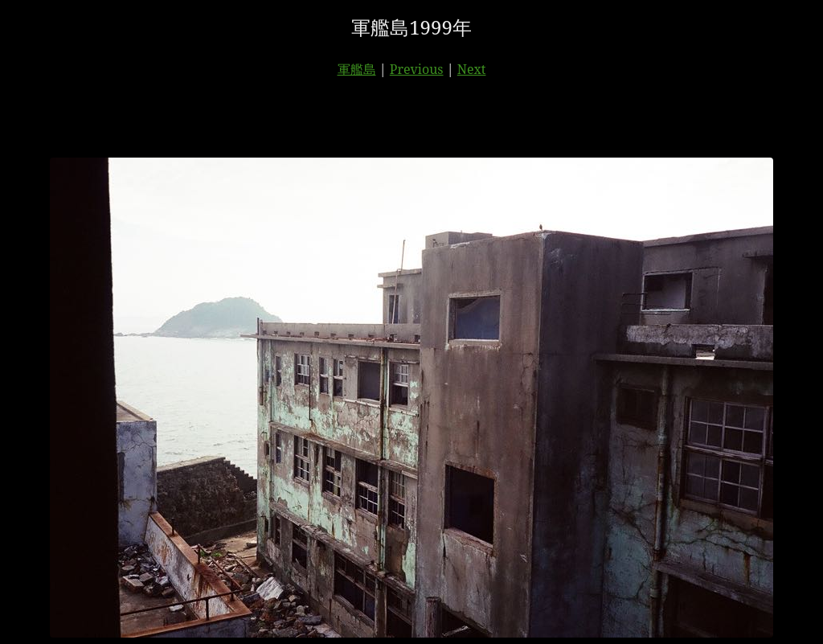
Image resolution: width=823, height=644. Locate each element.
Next (472, 69)
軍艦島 (357, 69)
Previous (417, 69)
